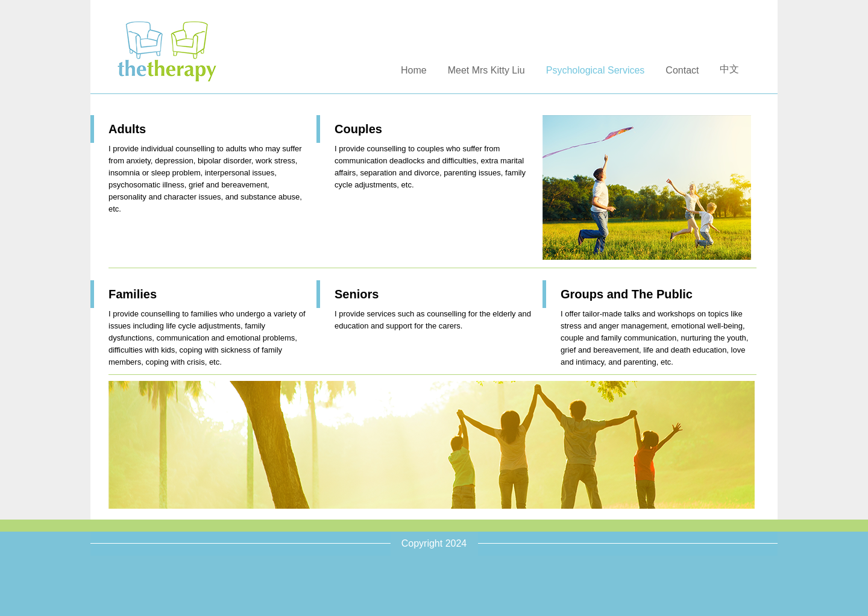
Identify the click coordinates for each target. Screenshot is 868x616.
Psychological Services (596, 70)
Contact (682, 70)
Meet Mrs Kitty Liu (486, 70)
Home (414, 70)
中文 (729, 69)
